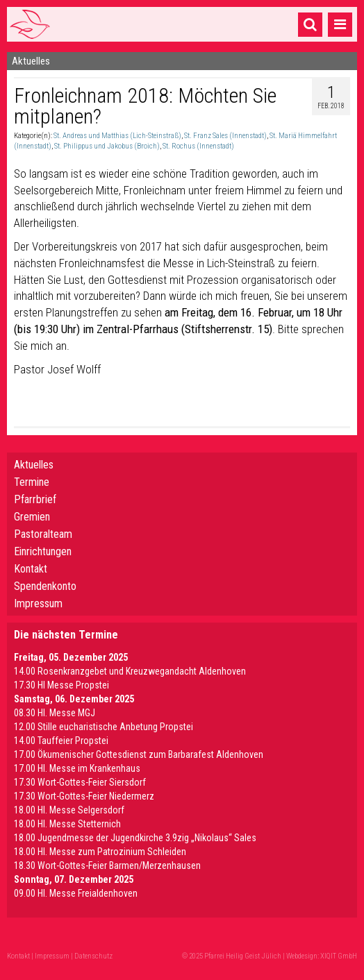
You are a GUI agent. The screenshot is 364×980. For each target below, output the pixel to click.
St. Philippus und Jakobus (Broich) (107, 146)
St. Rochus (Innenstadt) (198, 146)
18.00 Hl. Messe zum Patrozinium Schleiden (100, 852)
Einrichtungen (43, 551)
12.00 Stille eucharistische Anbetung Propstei (104, 727)
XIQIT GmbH (339, 956)
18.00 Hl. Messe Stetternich (67, 824)
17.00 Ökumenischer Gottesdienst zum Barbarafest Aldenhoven (139, 754)
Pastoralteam (43, 534)
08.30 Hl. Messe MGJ (55, 713)
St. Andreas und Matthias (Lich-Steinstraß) (117, 136)
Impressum (38, 603)
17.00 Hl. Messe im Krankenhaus (77, 768)
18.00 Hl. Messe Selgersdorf (69, 810)
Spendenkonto (45, 586)
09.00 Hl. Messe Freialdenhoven (76, 893)
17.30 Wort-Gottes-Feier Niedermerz (84, 796)
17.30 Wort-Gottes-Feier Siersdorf (80, 782)
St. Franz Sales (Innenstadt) (225, 136)
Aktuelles (34, 465)
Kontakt (31, 569)
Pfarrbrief (35, 499)
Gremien (32, 517)
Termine (32, 482)
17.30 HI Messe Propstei (61, 685)
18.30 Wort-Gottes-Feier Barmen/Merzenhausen (107, 865)
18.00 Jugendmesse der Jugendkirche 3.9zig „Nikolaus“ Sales (135, 838)
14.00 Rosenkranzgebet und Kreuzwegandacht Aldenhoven (130, 671)
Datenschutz (93, 956)
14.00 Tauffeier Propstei (61, 741)
